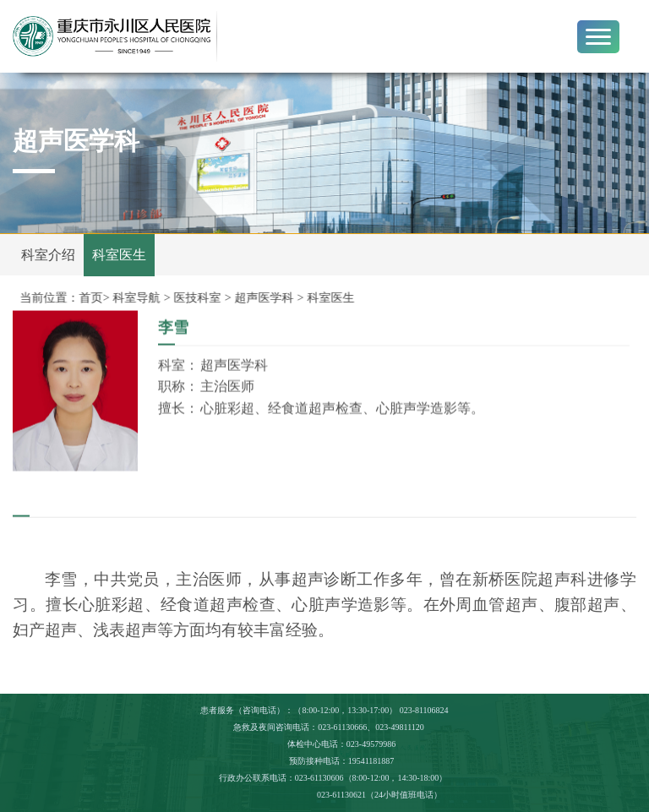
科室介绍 (48, 255)
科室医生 (119, 255)
